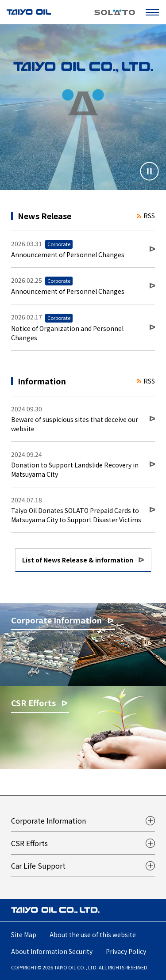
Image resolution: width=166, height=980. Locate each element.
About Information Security (52, 951)
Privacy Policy (126, 951)
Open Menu (154, 12)
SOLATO (115, 12)
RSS (146, 216)
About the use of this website (93, 934)
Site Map (24, 934)
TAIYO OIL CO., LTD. (29, 12)
